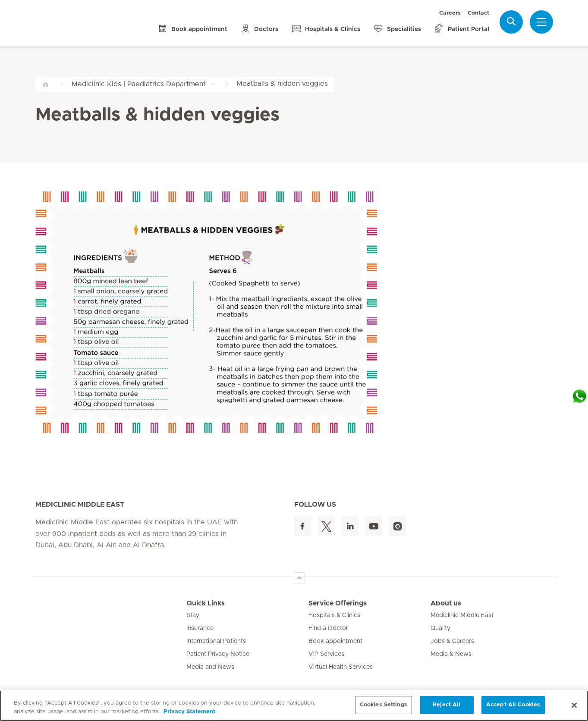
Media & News (451, 654)
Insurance (200, 628)
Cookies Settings (384, 705)
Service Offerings (338, 603)
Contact (478, 13)
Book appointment (335, 641)
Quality (440, 628)
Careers (450, 13)
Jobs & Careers (452, 641)
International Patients (216, 641)
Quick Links (206, 603)
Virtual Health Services (341, 667)
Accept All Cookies (513, 705)
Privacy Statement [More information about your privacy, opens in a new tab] (189, 712)
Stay (193, 615)
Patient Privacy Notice (218, 654)
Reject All (447, 705)
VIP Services (326, 654)
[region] (294, 706)
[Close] (574, 705)
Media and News (210, 667)
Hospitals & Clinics (334, 615)
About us (446, 603)
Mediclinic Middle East (462, 615)
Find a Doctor (328, 628)
